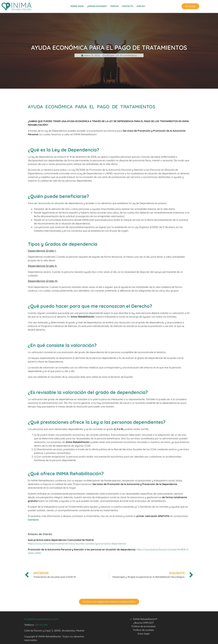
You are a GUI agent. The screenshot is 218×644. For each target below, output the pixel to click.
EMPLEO (141, 5)
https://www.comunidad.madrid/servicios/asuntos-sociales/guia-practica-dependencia (77, 544)
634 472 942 (41, 625)
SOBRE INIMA (77, 5)
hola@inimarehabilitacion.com (41, 619)
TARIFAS (114, 5)
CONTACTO (128, 5)
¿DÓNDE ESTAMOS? (97, 5)
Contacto (33, 520)
